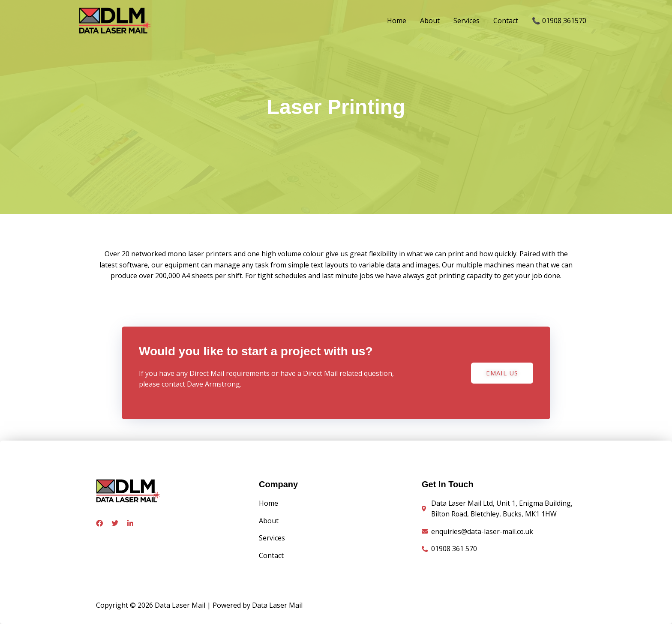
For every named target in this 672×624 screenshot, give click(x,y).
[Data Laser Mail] (117, 20)
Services (466, 21)
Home (397, 21)
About (430, 21)
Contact (506, 21)
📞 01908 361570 (559, 21)
